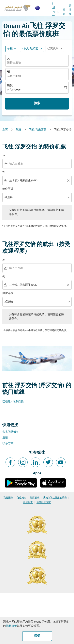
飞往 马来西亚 (38, 130)
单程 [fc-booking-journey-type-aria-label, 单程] (10, 49)
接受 (37, 636)
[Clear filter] (68, 181)
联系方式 (8, 444)
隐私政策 (11, 626)
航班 (19, 130)
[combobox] (40, 164)
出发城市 (28, 503)
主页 (5, 130)
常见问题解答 (11, 432)
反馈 (5, 438)
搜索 (37, 103)
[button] (32, 49)
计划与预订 (57, 12)
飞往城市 (22, 498)
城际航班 (35, 498)
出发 (10, 86)
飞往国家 (8, 498)
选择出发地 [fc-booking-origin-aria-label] (14, 63)
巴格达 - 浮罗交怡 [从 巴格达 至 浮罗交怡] (13, 402)
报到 (64, 12)
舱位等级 (8, 189)
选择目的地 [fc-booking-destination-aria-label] (14, 76)
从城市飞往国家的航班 (55, 498)
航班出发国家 (44, 503)
